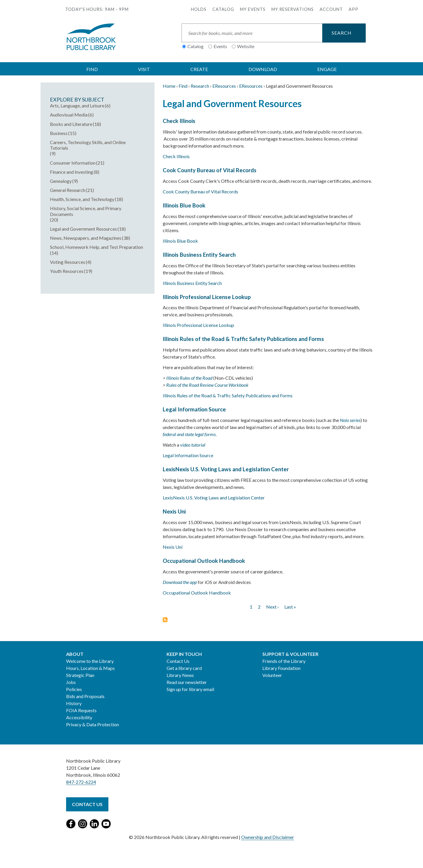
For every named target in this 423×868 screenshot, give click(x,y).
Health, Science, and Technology (82, 199)
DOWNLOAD (263, 69)
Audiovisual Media (69, 115)
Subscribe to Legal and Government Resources (165, 620)
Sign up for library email (190, 689)
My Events (253, 9)
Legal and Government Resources (83, 229)
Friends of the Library (284, 661)
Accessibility (79, 717)
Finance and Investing (72, 172)
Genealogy (61, 181)
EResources (224, 86)
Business (59, 133)
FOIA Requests (81, 710)
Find (183, 86)
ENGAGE (327, 69)
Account (331, 9)
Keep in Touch (184, 654)
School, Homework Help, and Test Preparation (96, 247)
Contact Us (178, 661)
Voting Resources (68, 262)
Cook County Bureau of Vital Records (210, 170)
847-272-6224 (81, 782)
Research (200, 86)
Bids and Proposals (85, 696)
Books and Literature (71, 124)
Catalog (223, 9)
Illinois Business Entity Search (199, 255)
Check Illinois (179, 121)
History (74, 703)
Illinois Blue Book (184, 205)
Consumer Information (73, 163)
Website (246, 46)
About (75, 654)
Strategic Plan (80, 675)
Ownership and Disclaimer (268, 837)
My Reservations (293, 9)
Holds (199, 9)
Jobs (71, 682)
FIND (92, 69)
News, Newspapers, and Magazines (86, 238)
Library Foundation (281, 668)
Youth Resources (67, 271)
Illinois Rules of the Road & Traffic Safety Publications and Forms (243, 339)
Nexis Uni (174, 511)
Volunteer (272, 675)
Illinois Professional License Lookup (207, 297)
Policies (74, 689)
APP (354, 9)
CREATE (199, 69)
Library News (180, 675)
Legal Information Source (194, 409)
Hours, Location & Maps (90, 668)
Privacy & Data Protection (93, 724)
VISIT (144, 69)
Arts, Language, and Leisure (77, 105)
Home (169, 86)
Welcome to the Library (90, 661)
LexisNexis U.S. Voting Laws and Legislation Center (226, 469)
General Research (68, 190)
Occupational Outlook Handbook (204, 561)
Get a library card (184, 668)
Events (220, 46)
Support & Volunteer (290, 654)
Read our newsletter (187, 682)
